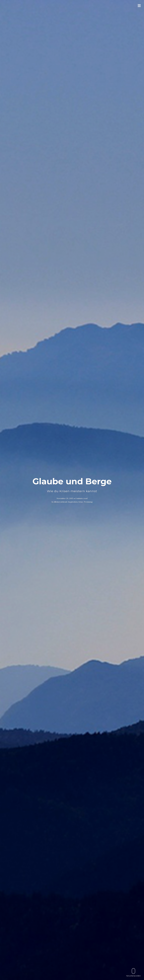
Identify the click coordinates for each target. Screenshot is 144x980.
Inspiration (73, 502)
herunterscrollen (133, 972)
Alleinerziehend (60, 502)
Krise (81, 502)
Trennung (88, 502)
